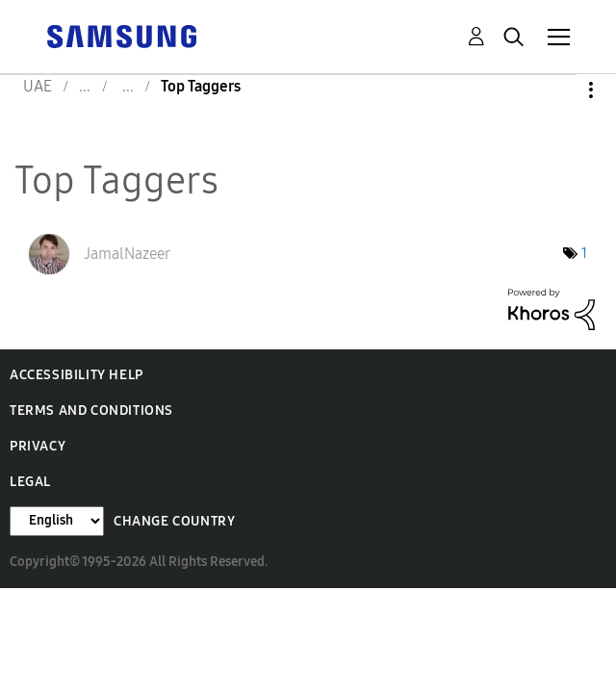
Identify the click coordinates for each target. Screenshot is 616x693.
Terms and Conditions (91, 411)
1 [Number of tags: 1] (584, 254)
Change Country (174, 521)
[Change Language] (57, 521)
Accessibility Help (77, 375)
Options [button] (558, 90)
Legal (30, 482)
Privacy (38, 446)
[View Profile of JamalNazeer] (127, 254)
